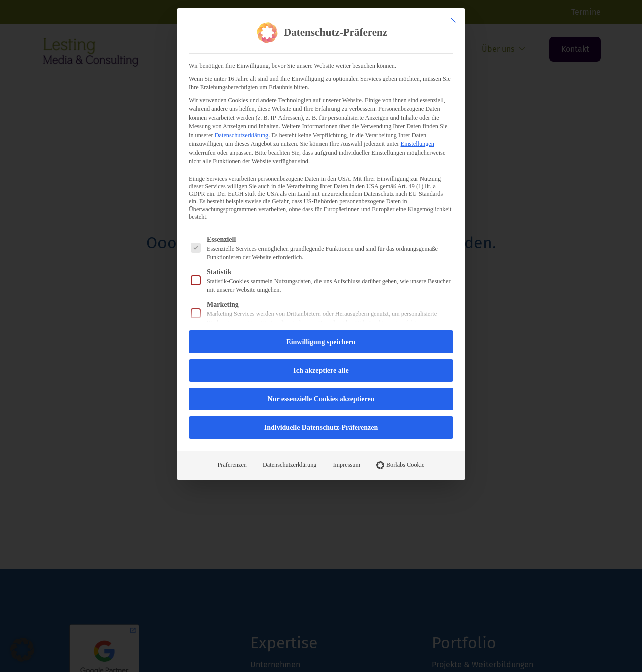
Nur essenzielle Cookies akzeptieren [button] (321, 399)
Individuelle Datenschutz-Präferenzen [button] (321, 428)
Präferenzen (232, 465)
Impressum (346, 465)
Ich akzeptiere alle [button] (321, 370)
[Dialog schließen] (453, 20)
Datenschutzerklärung (242, 135)
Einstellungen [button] (418, 144)
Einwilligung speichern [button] (321, 342)
